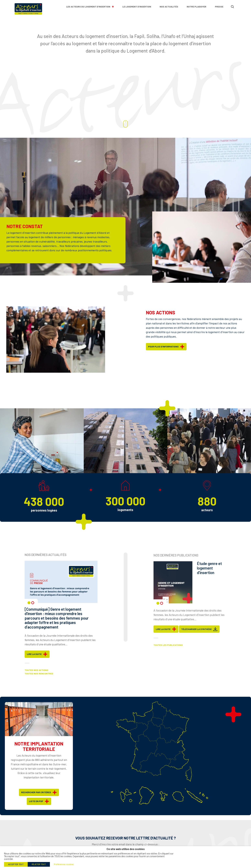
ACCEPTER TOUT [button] (16, 864)
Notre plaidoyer (197, 7)
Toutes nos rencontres (39, 679)
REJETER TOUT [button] (39, 864)
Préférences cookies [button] (64, 864)
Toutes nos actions (36, 676)
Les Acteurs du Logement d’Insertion (90, 7)
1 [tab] (29, 609)
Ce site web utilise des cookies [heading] (126, 849)
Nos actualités (169, 7)
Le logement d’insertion (137, 7)
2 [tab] (33, 609)
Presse (219, 7)
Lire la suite (37, 660)
